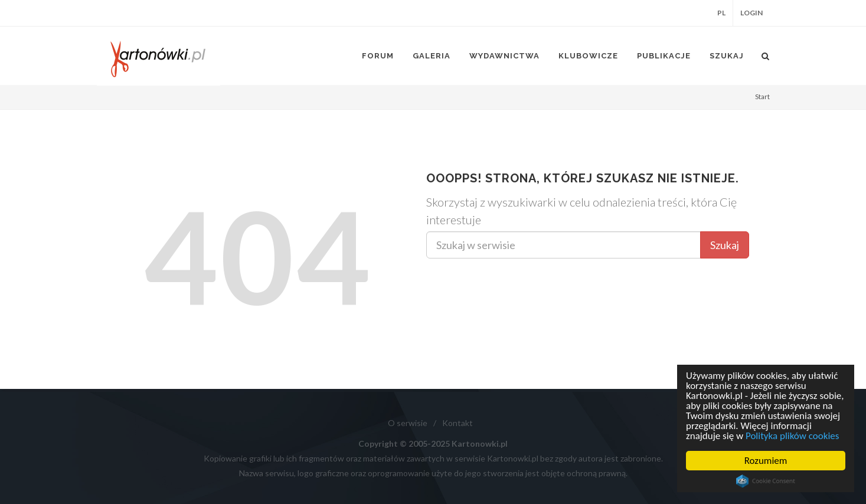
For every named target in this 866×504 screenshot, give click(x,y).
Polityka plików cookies (793, 436)
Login (751, 13)
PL (721, 13)
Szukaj (725, 245)
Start (762, 96)
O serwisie (408, 423)
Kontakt (457, 423)
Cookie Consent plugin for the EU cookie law (766, 481)
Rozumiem (766, 461)
